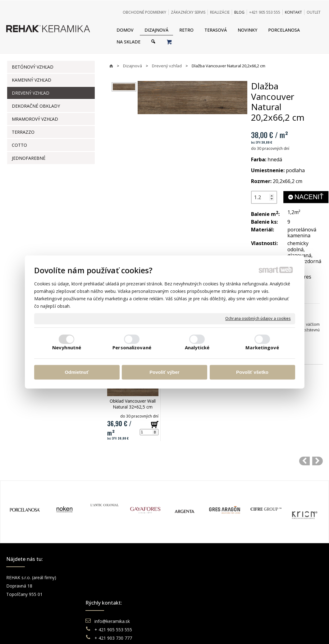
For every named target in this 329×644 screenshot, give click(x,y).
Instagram (266, 586)
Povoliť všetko (252, 372)
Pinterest (264, 603)
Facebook (265, 577)
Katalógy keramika (194, 603)
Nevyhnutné (67, 348)
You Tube (265, 594)
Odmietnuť (77, 372)
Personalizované (132, 348)
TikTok (262, 611)
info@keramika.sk (113, 577)
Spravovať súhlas (260, 631)
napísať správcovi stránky (148, 631)
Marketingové (262, 348)
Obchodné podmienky (198, 577)
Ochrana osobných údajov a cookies (258, 319)
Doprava (184, 586)
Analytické (197, 348)
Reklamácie (188, 594)
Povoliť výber (164, 372)
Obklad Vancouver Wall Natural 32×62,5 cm (133, 404)
